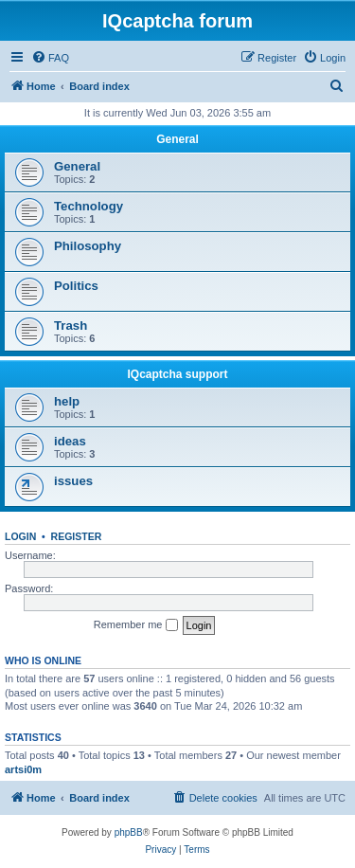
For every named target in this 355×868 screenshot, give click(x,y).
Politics (76, 286)
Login (20, 536)
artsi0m (23, 769)
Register (77, 536)
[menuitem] (50, 58)
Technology (89, 206)
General (177, 139)
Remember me (136, 625)
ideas (70, 441)
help (67, 401)
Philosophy (88, 246)
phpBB (129, 832)
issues (73, 481)
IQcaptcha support (177, 374)
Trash (71, 325)
